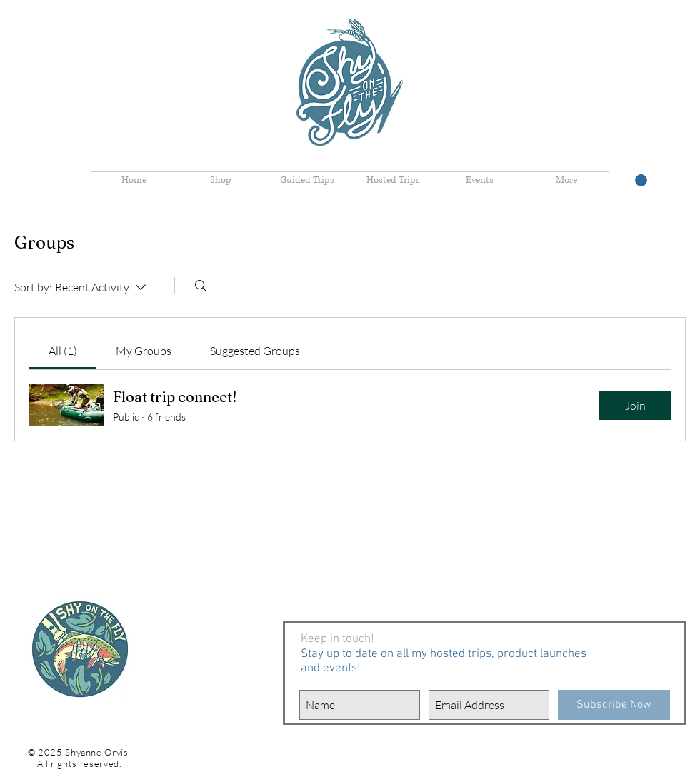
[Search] (201, 286)
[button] (641, 180)
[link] (63, 351)
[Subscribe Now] (614, 705)
